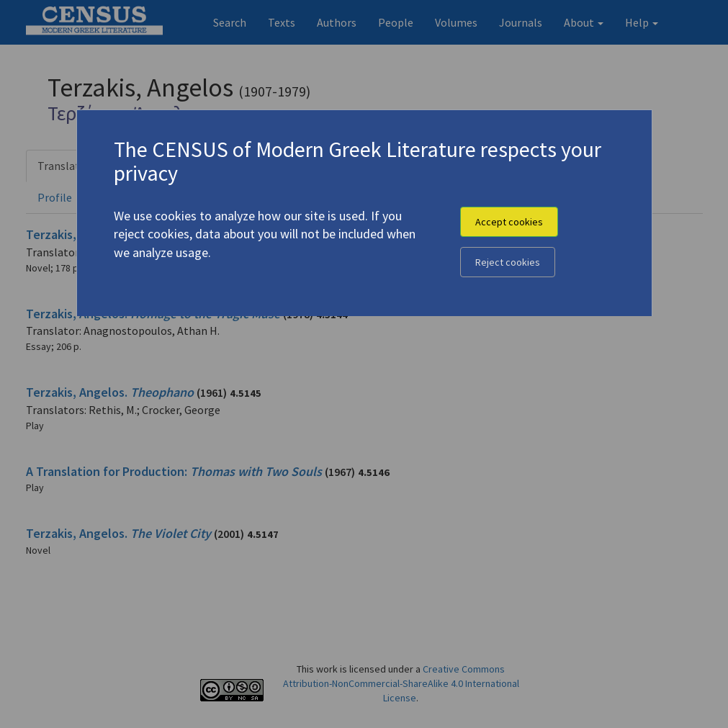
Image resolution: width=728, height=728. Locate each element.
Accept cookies (509, 222)
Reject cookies (508, 262)
